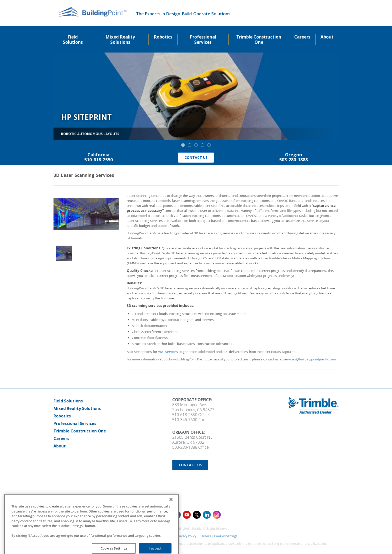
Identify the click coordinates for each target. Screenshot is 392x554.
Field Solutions (68, 401)
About (60, 446)
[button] (183, 145)
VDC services (168, 352)
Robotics (62, 416)
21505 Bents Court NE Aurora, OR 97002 (192, 440)
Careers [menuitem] (302, 37)
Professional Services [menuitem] (203, 40)
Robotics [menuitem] (163, 37)
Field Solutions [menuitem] (73, 40)
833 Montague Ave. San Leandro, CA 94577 (193, 407)
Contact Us (196, 157)
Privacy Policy (187, 536)
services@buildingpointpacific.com (309, 359)
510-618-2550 (185, 415)
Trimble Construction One (80, 431)
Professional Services (75, 423)
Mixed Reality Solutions (77, 408)
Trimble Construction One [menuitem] (259, 40)
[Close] (171, 528)
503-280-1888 (185, 447)
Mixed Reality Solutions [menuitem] (120, 40)
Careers (61, 438)
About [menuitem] (327, 37)
